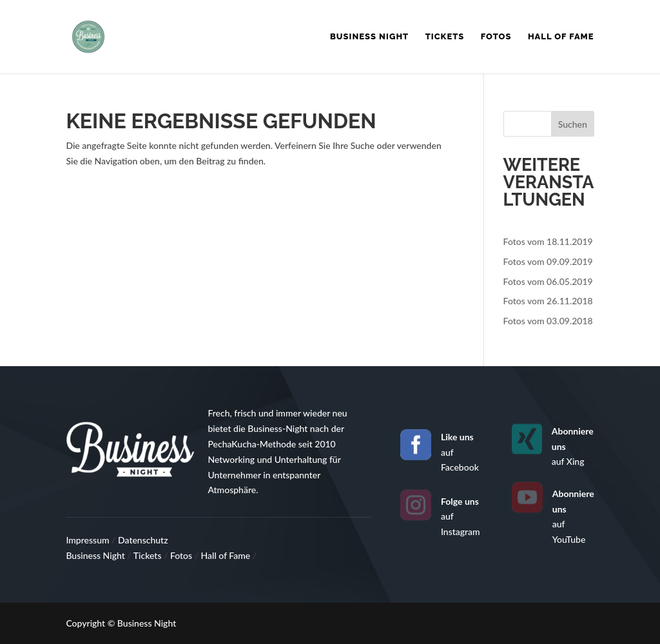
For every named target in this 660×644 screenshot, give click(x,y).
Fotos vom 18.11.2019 (548, 241)
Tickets (445, 37)
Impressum (89, 540)
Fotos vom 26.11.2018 (548, 301)
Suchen (573, 124)
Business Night (369, 37)
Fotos (496, 37)
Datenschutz (143, 540)
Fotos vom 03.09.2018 (548, 321)
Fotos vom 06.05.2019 (548, 281)
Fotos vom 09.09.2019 (548, 261)
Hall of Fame (561, 37)
